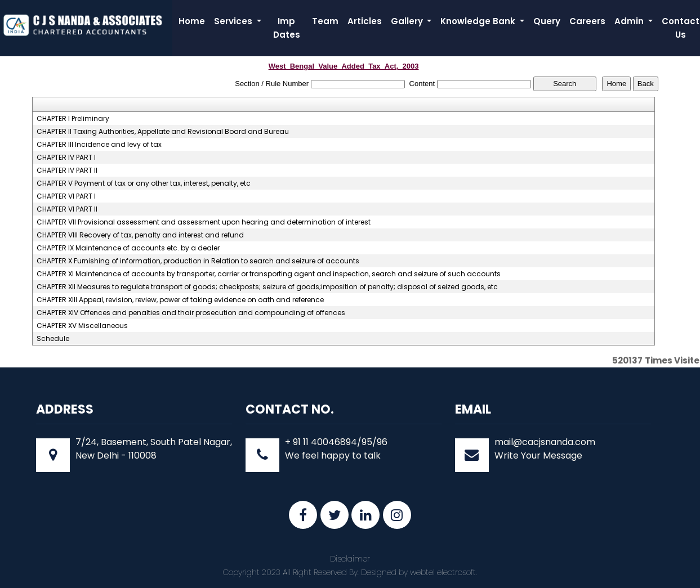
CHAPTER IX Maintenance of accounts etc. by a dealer (128, 248)
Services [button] (234, 21)
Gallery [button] (408, 21)
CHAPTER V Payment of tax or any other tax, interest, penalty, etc (144, 183)
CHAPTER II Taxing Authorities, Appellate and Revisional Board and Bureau (163, 132)
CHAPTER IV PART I (66, 158)
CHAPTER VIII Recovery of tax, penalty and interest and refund (140, 235)
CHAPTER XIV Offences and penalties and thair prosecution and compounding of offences (191, 313)
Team (325, 21)
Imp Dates (287, 28)
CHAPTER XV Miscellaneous (82, 326)
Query (547, 21)
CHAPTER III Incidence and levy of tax (99, 145)
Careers (587, 21)
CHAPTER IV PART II (67, 170)
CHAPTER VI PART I (66, 196)
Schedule (53, 339)
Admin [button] (630, 21)
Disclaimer (350, 559)
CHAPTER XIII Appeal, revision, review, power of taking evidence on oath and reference (180, 300)
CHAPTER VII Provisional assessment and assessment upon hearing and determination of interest (204, 222)
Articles (365, 21)
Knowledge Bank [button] (479, 21)
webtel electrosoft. (443, 572)
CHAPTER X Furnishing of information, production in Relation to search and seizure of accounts (198, 261)
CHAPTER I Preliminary (73, 119)
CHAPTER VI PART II (67, 209)
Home (192, 21)
